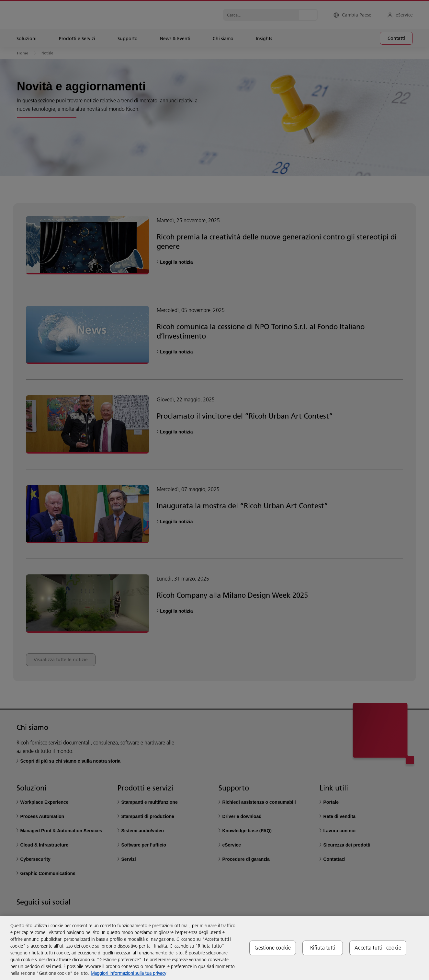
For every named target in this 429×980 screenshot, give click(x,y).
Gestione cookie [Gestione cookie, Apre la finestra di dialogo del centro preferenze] (273, 948)
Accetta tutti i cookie (378, 948)
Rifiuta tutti (323, 948)
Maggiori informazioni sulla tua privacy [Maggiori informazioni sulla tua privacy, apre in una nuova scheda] (128, 973)
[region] (214, 948)
